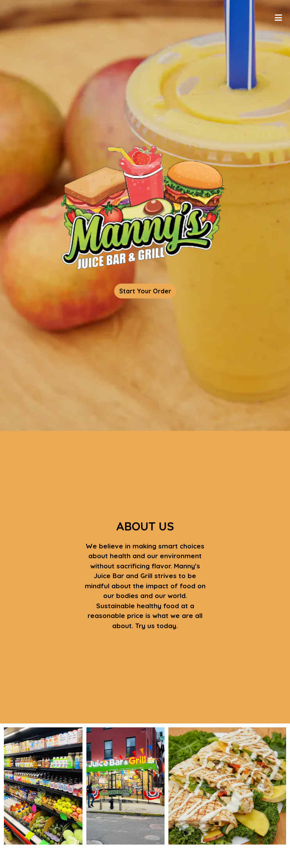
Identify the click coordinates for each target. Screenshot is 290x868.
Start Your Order (145, 291)
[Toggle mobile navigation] (278, 18)
